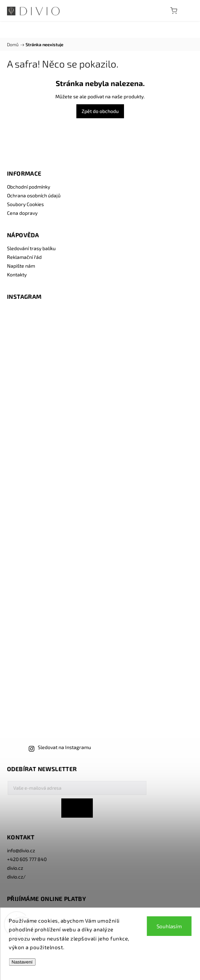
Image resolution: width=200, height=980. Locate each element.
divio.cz (15, 868)
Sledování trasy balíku (31, 248)
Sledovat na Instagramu (64, 747)
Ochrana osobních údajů (34, 195)
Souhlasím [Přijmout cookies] (169, 926)
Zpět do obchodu (100, 111)
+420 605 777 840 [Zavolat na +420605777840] (27, 859)
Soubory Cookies (25, 204)
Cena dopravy (22, 213)
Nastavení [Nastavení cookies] (22, 962)
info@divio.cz (21, 850)
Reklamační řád (24, 257)
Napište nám (21, 266)
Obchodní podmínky (29, 187)
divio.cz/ (16, 877)
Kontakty (17, 274)
